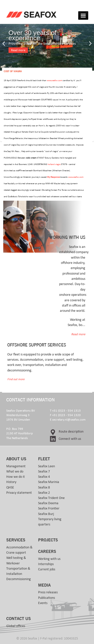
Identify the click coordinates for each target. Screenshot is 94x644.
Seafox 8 (44, 487)
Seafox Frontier (49, 508)
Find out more (16, 379)
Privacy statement (19, 493)
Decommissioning (19, 579)
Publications (46, 598)
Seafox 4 (44, 477)
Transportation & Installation (18, 571)
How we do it (16, 477)
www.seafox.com (55, 80)
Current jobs (47, 569)
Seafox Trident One (51, 498)
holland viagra (54, 164)
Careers (47, 552)
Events (43, 603)
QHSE (10, 487)
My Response (53, 177)
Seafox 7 (44, 472)
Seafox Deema (48, 503)
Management (16, 466)
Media (44, 585)
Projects (48, 540)
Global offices (16, 626)
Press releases (48, 592)
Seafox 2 (44, 493)
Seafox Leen (46, 466)
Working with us (49, 559)
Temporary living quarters (50, 522)
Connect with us (70, 439)
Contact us (19, 619)
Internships (46, 564)
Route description (71, 432)
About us (16, 459)
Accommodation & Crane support (19, 550)
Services (16, 540)
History (11, 482)
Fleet (44, 459)
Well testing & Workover (16, 561)
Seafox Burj (46, 514)
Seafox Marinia (49, 482)
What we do (15, 472)
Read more (18, 50)
